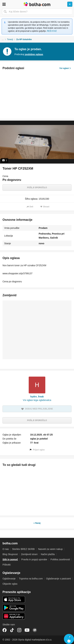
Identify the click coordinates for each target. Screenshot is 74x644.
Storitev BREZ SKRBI (23, 549)
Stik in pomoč (10, 559)
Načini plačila (48, 554)
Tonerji (10, 39)
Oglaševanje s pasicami (59, 579)
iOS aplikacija (14, 599)
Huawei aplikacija (14, 616)
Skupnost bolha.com (35, 630)
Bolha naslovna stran (37, 4)
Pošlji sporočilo (37, 188)
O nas (6, 549)
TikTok (12, 630)
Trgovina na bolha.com (31, 579)
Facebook (5, 630)
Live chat (69, 639)
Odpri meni (4, 4)
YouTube (27, 630)
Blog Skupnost (10, 554)
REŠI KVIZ (52, 31)
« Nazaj (37, 523)
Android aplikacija (14, 608)
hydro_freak (37, 397)
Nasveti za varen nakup (50, 549)
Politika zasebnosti (60, 559)
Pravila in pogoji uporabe (34, 559)
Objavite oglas (10, 584)
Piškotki (7, 565)
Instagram (19, 630)
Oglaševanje (9, 579)
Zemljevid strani (29, 554)
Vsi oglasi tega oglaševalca (37, 400)
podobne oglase (34, 54)
